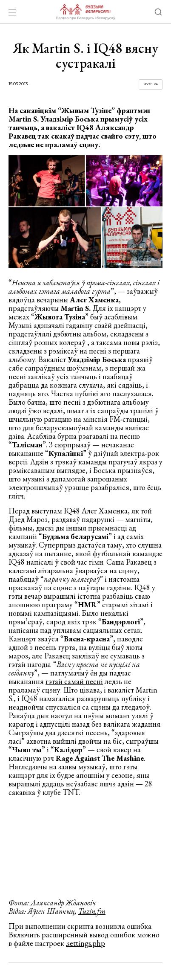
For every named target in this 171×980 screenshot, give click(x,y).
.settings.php (85, 943)
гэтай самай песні (74, 681)
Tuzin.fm (92, 911)
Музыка (151, 84)
